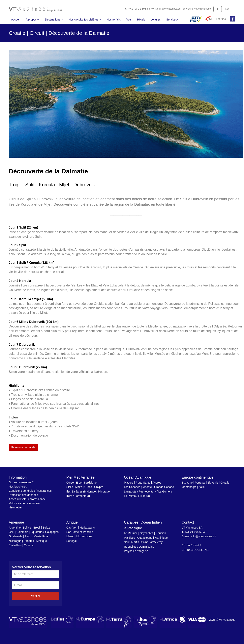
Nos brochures (18, 487)
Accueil (16, 20)
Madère (129, 483)
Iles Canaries (132, 487)
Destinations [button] (54, 20)
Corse (70, 483)
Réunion (161, 533)
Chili (11, 532)
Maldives (129, 538)
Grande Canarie (164, 487)
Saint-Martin (131, 542)
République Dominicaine (139, 547)
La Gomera (165, 492)
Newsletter (15, 507)
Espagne (187, 483)
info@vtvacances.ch (170, 9)
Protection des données (23, 495)
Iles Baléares (74, 492)
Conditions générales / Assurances (30, 491)
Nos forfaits (114, 20)
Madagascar (87, 528)
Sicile (70, 487)
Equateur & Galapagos (45, 532)
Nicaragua (15, 541)
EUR (229, 9)
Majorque (90, 492)
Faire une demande (23, 447)
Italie (202, 487)
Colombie (22, 532)
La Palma (130, 496)
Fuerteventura (147, 492)
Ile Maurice (131, 533)
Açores (157, 483)
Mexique (42, 541)
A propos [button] (32, 20)
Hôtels (141, 20)
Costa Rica (41, 536)
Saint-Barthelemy (152, 542)
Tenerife (147, 487)
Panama (29, 541)
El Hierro (143, 496)
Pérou (28, 536)
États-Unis (15, 545)
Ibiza (69, 496)
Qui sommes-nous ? (21, 482)
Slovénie (213, 483)
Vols (129, 20)
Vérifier (36, 596)
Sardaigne (90, 483)
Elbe (79, 483)
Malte (79, 487)
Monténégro (189, 487)
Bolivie (27, 528)
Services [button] (173, 20)
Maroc (70, 536)
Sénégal (71, 541)
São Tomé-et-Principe (80, 532)
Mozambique (84, 536)
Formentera (82, 496)
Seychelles (147, 533)
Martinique (161, 538)
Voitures (156, 20)
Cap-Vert (72, 528)
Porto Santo (143, 483)
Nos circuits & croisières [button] (85, 20)
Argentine (15, 528)
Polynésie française (136, 551)
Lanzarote (130, 492)
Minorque (104, 492)
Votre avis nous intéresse (24, 503)
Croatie (225, 483)
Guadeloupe (145, 538)
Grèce (88, 487)
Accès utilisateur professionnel (28, 499)
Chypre (99, 487)
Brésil (37, 528)
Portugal (200, 483)
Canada (29, 545)
